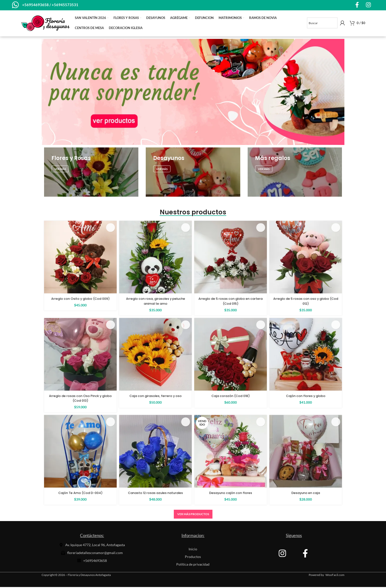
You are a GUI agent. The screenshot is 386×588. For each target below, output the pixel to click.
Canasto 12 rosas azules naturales (156, 494)
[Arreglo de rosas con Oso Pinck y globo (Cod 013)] (80, 355)
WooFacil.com (335, 576)
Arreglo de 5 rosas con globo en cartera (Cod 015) (231, 302)
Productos (193, 558)
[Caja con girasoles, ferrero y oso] (155, 355)
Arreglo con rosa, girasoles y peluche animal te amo (156, 302)
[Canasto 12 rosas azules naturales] (155, 452)
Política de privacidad (193, 565)
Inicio (193, 550)
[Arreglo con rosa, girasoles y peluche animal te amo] (155, 258)
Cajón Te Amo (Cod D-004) (80, 494)
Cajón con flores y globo (306, 397)
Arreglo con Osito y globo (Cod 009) (80, 302)
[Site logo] (45, 24)
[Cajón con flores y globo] (306, 355)
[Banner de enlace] (91, 173)
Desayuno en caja (306, 494)
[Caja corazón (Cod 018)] (231, 355)
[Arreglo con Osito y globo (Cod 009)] (80, 258)
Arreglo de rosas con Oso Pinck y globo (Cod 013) (80, 399)
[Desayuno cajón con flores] (231, 452)
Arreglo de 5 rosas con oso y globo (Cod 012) (306, 302)
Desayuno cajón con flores (231, 494)
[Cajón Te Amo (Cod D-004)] (80, 452)
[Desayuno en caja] (306, 452)
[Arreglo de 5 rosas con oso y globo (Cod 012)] (306, 258)
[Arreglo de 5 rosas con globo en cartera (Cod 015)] (231, 258)
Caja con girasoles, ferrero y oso (155, 397)
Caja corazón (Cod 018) (231, 397)
